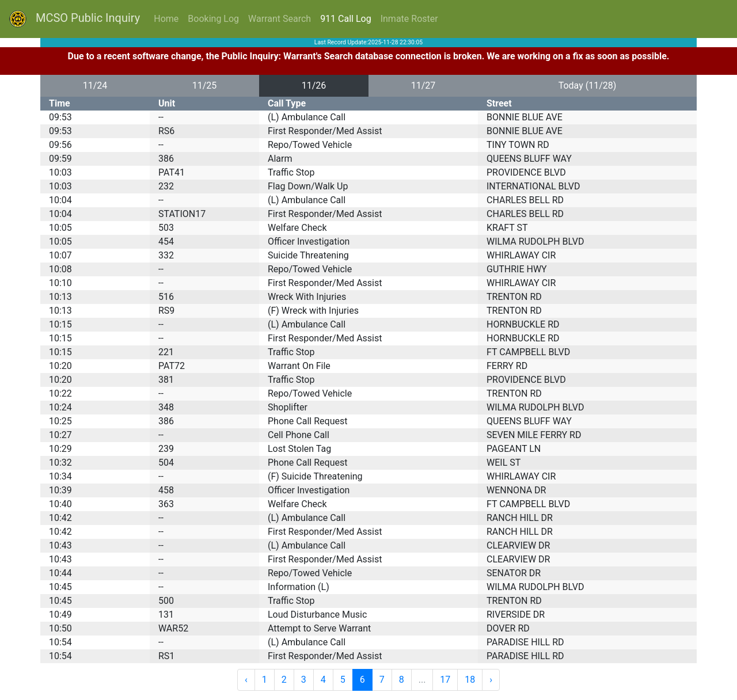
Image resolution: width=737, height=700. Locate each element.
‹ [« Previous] (246, 680)
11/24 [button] (95, 85)
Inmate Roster (409, 19)
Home (166, 19)
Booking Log (213, 19)
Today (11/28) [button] (588, 85)
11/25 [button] (205, 85)
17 (445, 680)
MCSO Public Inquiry (75, 19)
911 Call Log (346, 19)
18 (470, 680)
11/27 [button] (423, 85)
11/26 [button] (314, 85)
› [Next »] (491, 680)
